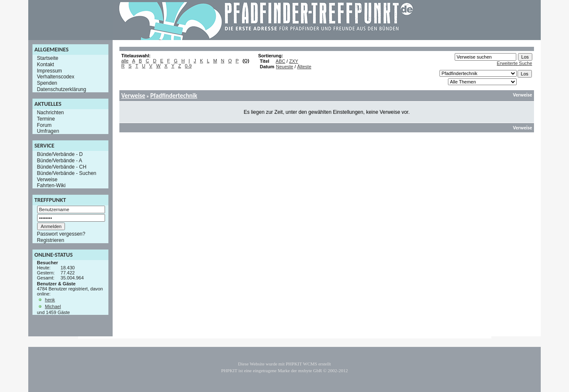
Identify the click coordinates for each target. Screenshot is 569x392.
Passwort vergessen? (61, 234)
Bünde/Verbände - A (59, 161)
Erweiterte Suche (515, 63)
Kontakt (45, 64)
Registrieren (50, 240)
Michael (53, 306)
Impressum (49, 70)
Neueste (284, 67)
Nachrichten (50, 113)
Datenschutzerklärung (61, 89)
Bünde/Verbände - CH (61, 167)
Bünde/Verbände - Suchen (66, 173)
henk (50, 300)
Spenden (47, 83)
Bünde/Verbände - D (60, 154)
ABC (281, 61)
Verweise (47, 179)
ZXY (293, 61)
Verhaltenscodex (55, 77)
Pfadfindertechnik (174, 96)
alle (125, 61)
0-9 (188, 66)
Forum (44, 125)
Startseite (47, 58)
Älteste (304, 67)
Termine (46, 119)
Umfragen (48, 131)
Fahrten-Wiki (51, 185)
